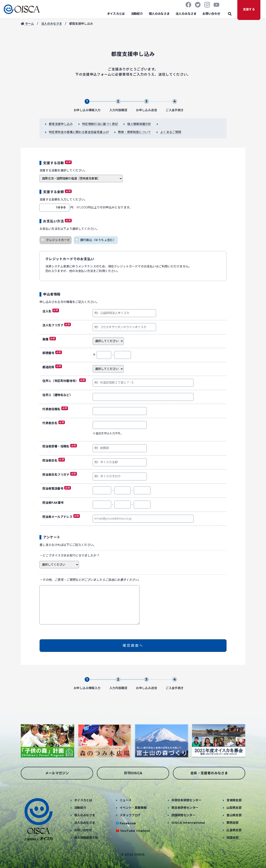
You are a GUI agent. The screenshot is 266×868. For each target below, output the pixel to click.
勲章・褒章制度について (134, 132)
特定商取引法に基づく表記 (100, 124)
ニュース (126, 800)
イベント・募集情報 (133, 808)
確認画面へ (133, 645)
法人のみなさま (186, 14)
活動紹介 (137, 14)
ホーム (27, 24)
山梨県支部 (234, 808)
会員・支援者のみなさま (209, 773)
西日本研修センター (185, 808)
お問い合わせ (211, 14)
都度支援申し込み (61, 124)
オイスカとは (116, 14)
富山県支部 (234, 815)
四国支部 (232, 838)
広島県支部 (234, 830)
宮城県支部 (234, 800)
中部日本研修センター (186, 800)
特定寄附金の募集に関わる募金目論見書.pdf (79, 132)
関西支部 (232, 823)
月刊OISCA (133, 773)
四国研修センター (183, 815)
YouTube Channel (135, 831)
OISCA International (188, 823)
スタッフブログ (130, 815)
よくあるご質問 (171, 132)
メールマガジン (57, 773)
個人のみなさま (159, 14)
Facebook (128, 823)
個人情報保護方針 (139, 124)
